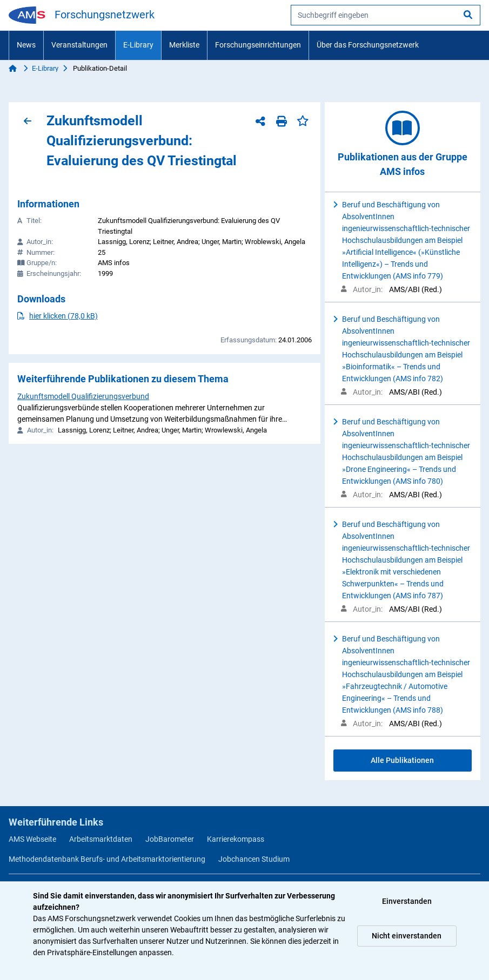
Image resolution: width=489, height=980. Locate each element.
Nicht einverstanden (407, 936)
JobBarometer (170, 839)
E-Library (138, 45)
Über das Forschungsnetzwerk (368, 45)
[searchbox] (386, 15)
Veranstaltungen (79, 45)
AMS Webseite (32, 839)
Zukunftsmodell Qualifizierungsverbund (83, 396)
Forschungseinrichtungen (258, 45)
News (26, 45)
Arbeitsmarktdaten (101, 839)
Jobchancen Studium (254, 859)
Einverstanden (407, 901)
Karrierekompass (236, 839)
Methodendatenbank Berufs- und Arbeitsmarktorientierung (107, 859)
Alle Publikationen (402, 760)
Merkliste (184, 45)
